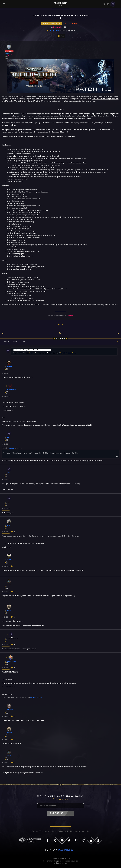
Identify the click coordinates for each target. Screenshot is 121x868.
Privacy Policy (66, 831)
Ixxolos (12, 448)
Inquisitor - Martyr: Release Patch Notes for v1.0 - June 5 (32, 350)
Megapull (57, 27)
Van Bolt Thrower (36, 697)
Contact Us (83, 831)
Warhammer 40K (52, 23)
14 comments (60, 338)
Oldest (15, 342)
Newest (6, 342)
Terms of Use (48, 831)
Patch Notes (72, 23)
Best (23, 342)
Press (35, 831)
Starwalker (54, 31)
